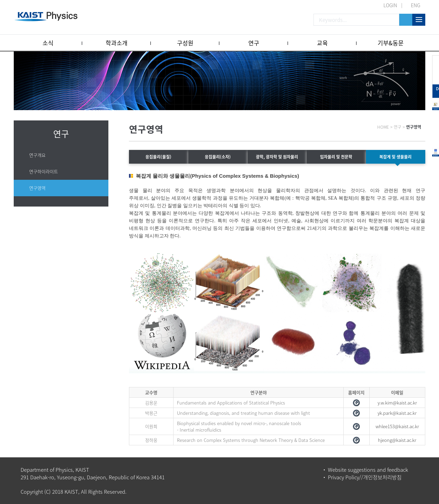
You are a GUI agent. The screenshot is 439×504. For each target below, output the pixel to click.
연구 (254, 43)
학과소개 (117, 43)
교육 (322, 43)
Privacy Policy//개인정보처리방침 (365, 477)
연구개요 (37, 155)
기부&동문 (391, 43)
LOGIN (390, 5)
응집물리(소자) (218, 157)
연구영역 (37, 188)
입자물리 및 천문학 (336, 157)
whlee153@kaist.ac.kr (397, 426)
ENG (416, 5)
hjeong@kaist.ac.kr (397, 440)
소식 (48, 43)
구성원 (185, 43)
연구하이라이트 (44, 171)
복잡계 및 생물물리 (395, 157)
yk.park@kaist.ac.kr (397, 413)
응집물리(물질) (158, 157)
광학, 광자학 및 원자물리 (277, 157)
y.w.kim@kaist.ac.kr (397, 403)
